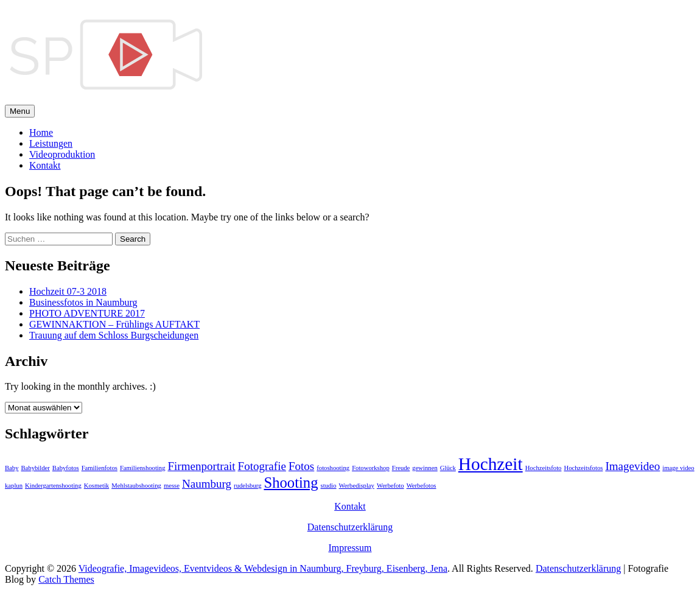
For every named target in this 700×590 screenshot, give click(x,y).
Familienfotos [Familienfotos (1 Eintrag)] (100, 468)
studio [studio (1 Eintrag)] (329, 486)
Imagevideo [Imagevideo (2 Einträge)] (632, 466)
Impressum (350, 548)
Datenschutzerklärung (350, 527)
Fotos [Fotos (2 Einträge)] (301, 466)
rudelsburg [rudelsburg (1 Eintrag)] (247, 486)
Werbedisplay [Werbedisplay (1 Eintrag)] (357, 486)
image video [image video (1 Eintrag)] (678, 468)
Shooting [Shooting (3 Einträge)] (291, 483)
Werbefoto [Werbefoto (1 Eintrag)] (390, 486)
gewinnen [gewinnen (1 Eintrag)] (425, 468)
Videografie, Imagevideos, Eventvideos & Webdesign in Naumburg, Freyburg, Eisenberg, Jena (263, 568)
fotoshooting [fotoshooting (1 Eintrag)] (333, 468)
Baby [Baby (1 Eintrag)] (12, 468)
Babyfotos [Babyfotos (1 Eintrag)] (66, 468)
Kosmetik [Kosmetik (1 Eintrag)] (96, 486)
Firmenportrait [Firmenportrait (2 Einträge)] (201, 466)
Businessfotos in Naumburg (83, 302)
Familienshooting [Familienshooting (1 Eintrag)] (143, 468)
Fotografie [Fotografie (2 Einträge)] (262, 466)
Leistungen (51, 143)
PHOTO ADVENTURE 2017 (87, 313)
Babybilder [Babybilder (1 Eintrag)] (36, 468)
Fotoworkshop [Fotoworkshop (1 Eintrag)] (371, 468)
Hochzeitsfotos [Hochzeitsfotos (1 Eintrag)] (583, 468)
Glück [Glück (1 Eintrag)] (448, 468)
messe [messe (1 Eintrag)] (172, 486)
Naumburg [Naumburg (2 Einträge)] (207, 484)
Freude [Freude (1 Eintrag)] (401, 468)
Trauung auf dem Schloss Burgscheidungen (114, 335)
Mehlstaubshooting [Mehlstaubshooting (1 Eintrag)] (136, 486)
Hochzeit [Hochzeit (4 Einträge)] (491, 464)
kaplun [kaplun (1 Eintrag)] (14, 486)
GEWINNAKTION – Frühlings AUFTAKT (114, 324)
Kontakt (45, 165)
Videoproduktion (62, 154)
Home (41, 132)
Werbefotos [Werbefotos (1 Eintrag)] (422, 486)
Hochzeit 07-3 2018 (68, 291)
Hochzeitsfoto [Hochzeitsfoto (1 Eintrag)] (544, 468)
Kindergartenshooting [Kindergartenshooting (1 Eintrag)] (53, 486)
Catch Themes (66, 579)
